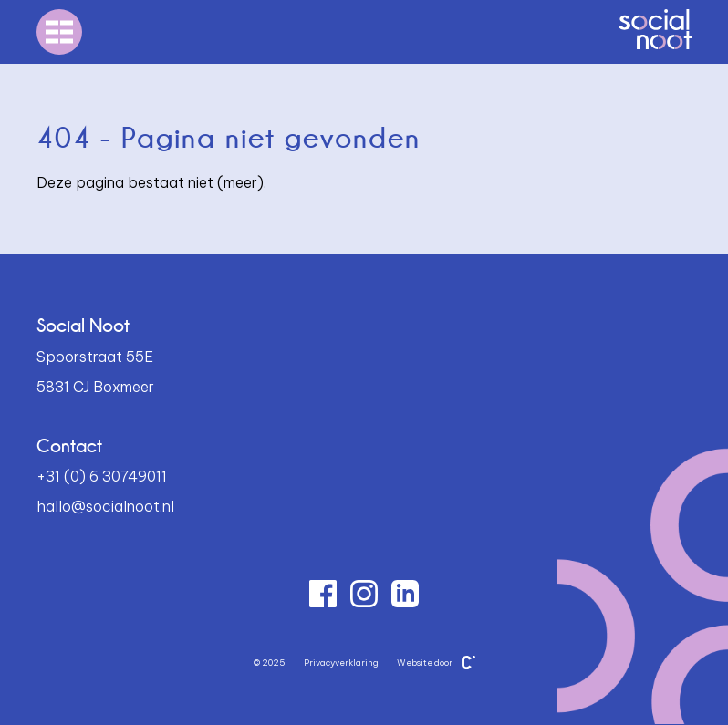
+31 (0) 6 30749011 (102, 476)
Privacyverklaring (341, 663)
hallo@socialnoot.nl (105, 506)
